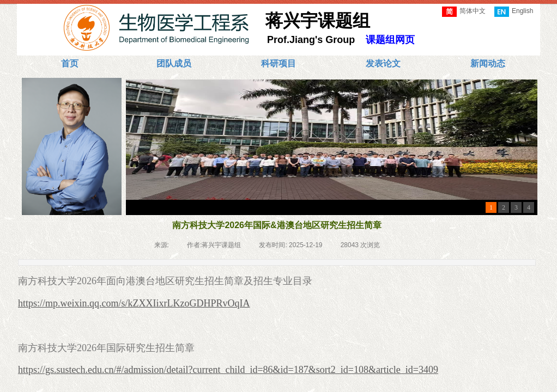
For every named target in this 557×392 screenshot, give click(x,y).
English (514, 12)
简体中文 (464, 12)
